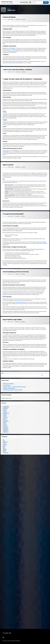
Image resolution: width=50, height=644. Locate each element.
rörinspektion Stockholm (28, 241)
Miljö (6, 447)
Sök (40, 375)
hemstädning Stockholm (23, 304)
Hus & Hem (23, 20)
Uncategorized (8, 453)
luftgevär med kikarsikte (13, 51)
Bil (6, 440)
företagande (23, 72)
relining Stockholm (25, 249)
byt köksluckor (28, 180)
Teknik (7, 452)
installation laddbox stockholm (16, 369)
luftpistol (19, 57)
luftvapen (13, 48)
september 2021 (9, 432)
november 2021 (8, 430)
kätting (6, 100)
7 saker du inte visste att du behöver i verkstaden (18, 70)
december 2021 (8, 429)
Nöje (6, 448)
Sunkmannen (18, 20)
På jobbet (7, 449)
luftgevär (13, 26)
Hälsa (7, 443)
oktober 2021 (8, 431)
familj (7, 441)
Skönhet (7, 450)
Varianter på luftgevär (10, 18)
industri (7, 446)
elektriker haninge (25, 339)
